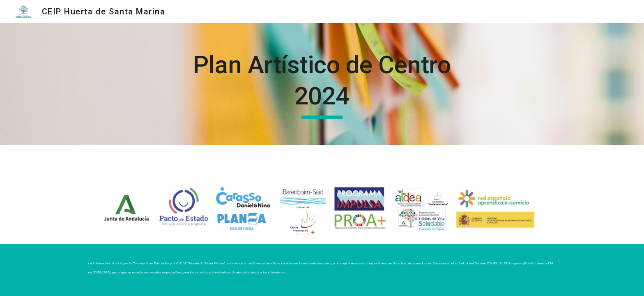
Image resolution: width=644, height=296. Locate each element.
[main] (322, 84)
